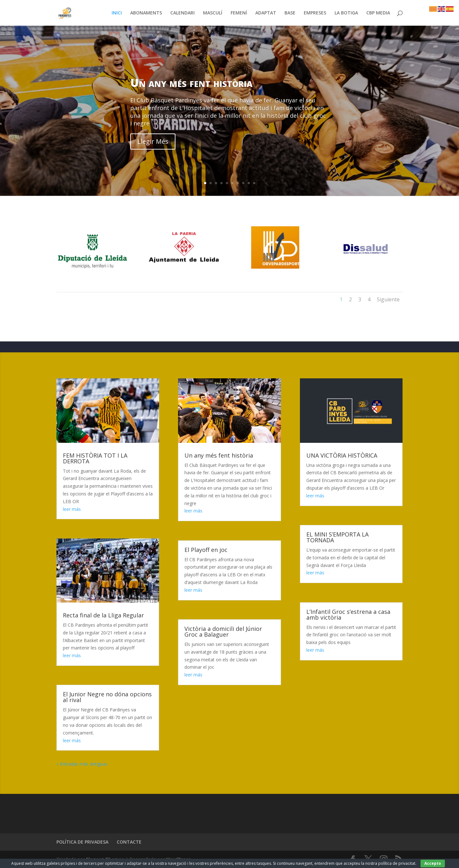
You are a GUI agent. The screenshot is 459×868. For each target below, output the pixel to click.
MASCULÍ (213, 13)
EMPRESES (315, 13)
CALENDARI (183, 13)
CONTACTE (129, 842)
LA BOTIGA (346, 13)
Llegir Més (153, 141)
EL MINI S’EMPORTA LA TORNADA (337, 537)
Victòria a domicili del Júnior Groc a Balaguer (223, 632)
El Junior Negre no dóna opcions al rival (107, 697)
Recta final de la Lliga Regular (103, 615)
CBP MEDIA (378, 13)
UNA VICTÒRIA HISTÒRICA (342, 455)
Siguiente (388, 299)
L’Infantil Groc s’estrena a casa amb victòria (348, 614)
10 (254, 183)
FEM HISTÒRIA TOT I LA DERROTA (95, 458)
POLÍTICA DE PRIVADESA (82, 842)
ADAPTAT (266, 13)
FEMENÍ (239, 13)
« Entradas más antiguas (82, 764)
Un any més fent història (191, 83)
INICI (117, 13)
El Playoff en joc (206, 550)
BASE (290, 13)
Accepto (433, 863)
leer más (72, 509)
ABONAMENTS (146, 13)
